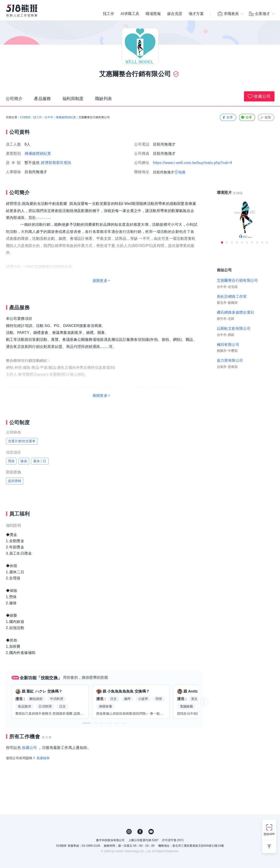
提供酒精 (15, 481)
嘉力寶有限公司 (230, 360)
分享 (228, 117)
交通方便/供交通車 (22, 441)
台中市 (49, 117)
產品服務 (42, 99)
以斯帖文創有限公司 (234, 328)
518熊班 (25, 117)
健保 (24, 461)
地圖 (182, 172)
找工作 (109, 14)
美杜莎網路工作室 (232, 296)
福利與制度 (73, 99)
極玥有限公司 (228, 345)
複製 (266, 117)
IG (129, 832)
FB (140, 832)
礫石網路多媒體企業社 (236, 312)
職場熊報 (153, 14)
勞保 (11, 461)
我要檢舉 (43, 758)
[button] (87, 723)
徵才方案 (196, 14)
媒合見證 (175, 14)
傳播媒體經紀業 (66, 117)
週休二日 (40, 461)
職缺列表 (104, 99)
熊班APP (269, 834)
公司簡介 (14, 99)
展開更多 (100, 281)
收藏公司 (259, 96)
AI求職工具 (130, 14)
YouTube (151, 832)
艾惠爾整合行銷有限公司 (238, 280)
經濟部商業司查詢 (56, 163)
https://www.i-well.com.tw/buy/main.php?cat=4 (192, 163)
